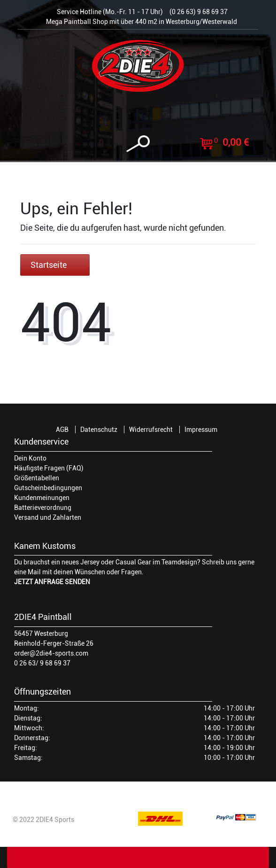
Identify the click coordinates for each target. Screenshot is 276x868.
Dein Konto (30, 458)
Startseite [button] (55, 265)
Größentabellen (37, 478)
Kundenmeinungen (42, 498)
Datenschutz (99, 430)
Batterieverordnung (43, 508)
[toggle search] (138, 144)
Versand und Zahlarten (48, 517)
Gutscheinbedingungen (48, 488)
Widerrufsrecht (151, 430)
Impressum (201, 430)
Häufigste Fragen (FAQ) (49, 468)
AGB (62, 430)
